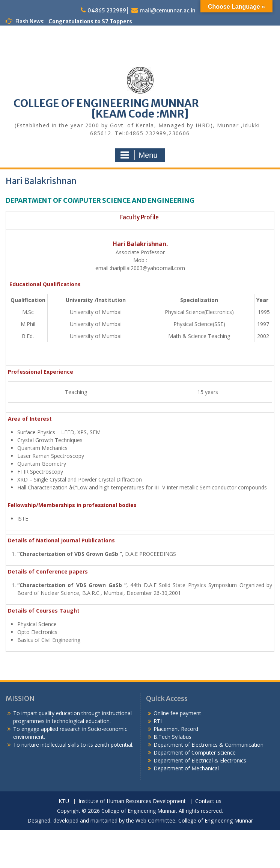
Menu (139, 155)
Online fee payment (177, 713)
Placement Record (176, 729)
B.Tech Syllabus (172, 737)
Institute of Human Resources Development (132, 801)
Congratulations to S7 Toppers (90, 21)
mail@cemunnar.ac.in (168, 11)
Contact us (208, 801)
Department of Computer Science (195, 753)
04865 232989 (107, 11)
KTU (64, 801)
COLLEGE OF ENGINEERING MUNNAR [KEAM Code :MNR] (140, 109)
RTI (158, 721)
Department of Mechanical (186, 768)
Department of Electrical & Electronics (200, 760)
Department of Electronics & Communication (209, 745)
